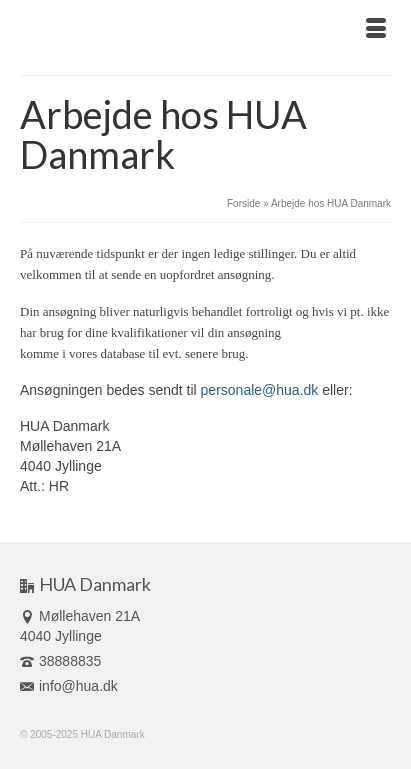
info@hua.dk (69, 686)
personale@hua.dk (260, 390)
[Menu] (376, 30)
